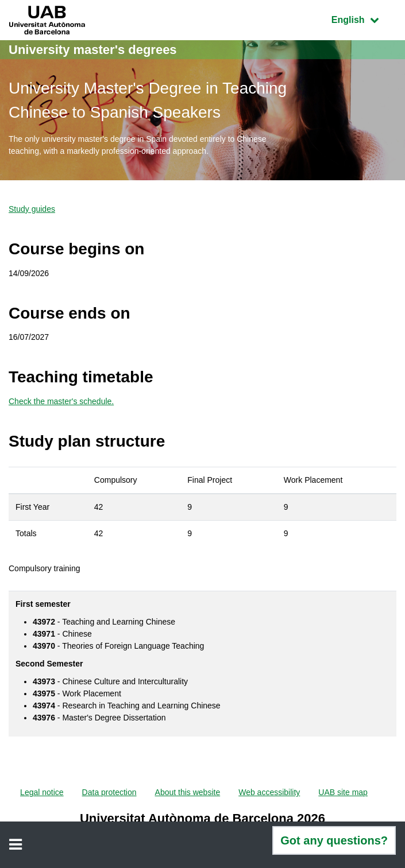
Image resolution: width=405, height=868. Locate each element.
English (364, 19)
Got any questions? (334, 840)
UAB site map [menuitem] (343, 792)
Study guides (32, 209)
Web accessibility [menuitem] (269, 792)
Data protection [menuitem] (109, 792)
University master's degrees (93, 50)
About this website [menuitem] (188, 792)
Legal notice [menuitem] (42, 792)
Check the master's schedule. (61, 401)
